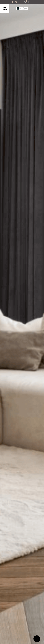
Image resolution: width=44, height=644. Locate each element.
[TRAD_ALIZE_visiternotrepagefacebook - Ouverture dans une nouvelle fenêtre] (12, 2)
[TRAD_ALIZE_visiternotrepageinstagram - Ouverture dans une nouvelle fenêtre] (16, 2)
